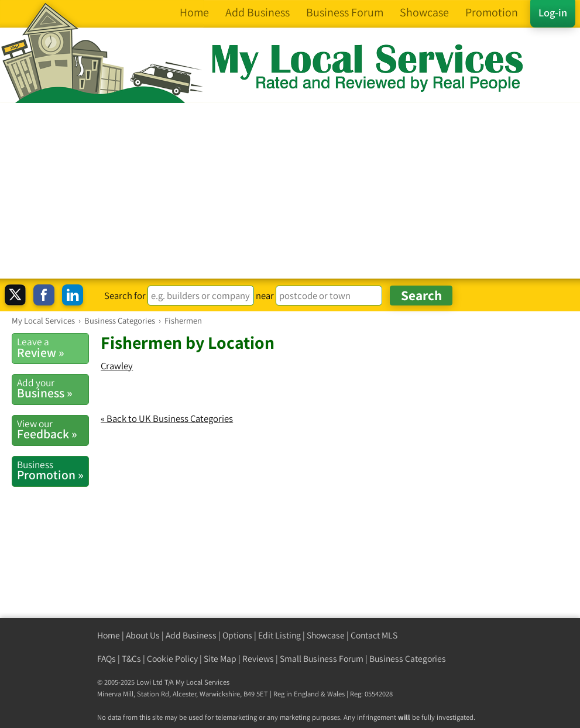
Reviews (258, 659)
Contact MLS (374, 635)
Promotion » (53, 471)
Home (109, 635)
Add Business (191, 635)
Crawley (117, 366)
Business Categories (408, 659)
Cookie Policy (172, 659)
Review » (53, 348)
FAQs (107, 659)
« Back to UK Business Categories (167, 418)
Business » (53, 389)
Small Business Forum (322, 659)
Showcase (326, 635)
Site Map (220, 659)
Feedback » (53, 430)
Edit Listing (279, 635)
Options (237, 635)
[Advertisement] (290, 191)
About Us (143, 635)
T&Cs (131, 659)
